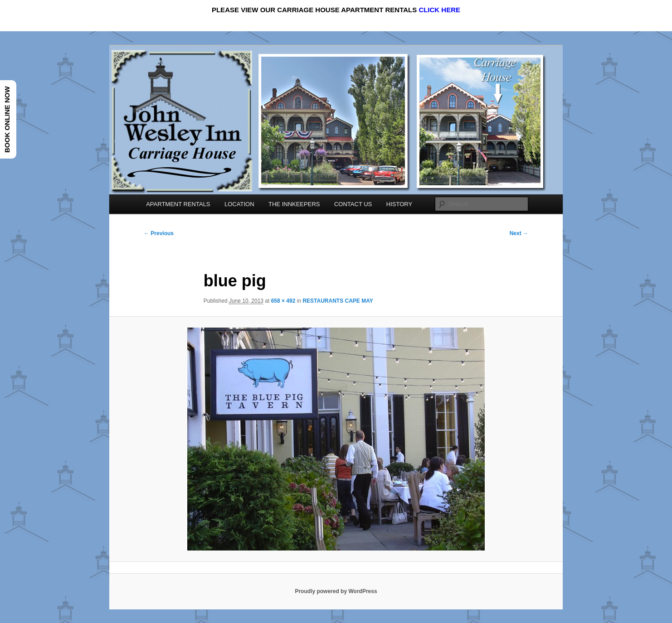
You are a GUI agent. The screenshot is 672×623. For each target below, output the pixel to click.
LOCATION (239, 204)
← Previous (159, 233)
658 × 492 (283, 301)
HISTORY (399, 204)
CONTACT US (353, 204)
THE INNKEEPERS (294, 204)
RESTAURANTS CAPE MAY (338, 301)
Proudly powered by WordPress (336, 591)
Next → (519, 233)
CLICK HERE (439, 10)
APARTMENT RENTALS (178, 204)
